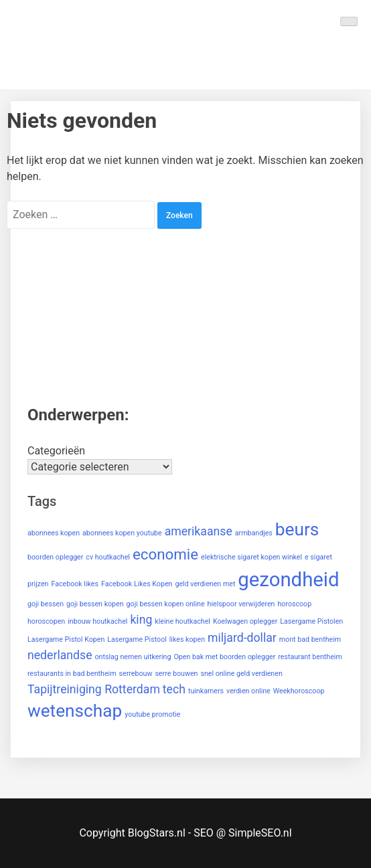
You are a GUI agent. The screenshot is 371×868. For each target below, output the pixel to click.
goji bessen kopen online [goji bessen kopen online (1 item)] (166, 604)
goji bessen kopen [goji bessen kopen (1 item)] (95, 604)
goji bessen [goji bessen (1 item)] (46, 604)
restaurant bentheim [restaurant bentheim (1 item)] (310, 657)
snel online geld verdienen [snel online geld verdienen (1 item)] (241, 674)
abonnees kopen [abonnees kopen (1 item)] (54, 533)
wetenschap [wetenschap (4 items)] (75, 711)
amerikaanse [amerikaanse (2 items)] (199, 531)
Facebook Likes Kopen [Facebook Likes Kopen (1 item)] (137, 584)
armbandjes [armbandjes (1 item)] (254, 533)
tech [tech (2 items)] (174, 689)
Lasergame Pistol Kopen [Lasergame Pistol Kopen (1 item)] (66, 639)
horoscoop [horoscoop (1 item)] (294, 604)
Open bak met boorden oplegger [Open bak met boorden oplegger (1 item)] (224, 657)
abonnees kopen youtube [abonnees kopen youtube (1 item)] (122, 533)
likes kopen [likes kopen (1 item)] (187, 639)
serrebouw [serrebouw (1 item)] (136, 674)
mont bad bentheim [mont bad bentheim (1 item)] (310, 639)
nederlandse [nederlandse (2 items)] (60, 655)
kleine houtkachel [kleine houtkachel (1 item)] (182, 621)
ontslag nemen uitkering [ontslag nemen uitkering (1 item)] (133, 657)
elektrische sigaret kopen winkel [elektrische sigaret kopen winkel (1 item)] (251, 557)
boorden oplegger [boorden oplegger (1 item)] (55, 557)
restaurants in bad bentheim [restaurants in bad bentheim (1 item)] (72, 674)
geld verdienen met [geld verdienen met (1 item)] (205, 584)
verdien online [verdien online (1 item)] (248, 691)
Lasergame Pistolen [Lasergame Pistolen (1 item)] (311, 621)
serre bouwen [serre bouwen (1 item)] (176, 674)
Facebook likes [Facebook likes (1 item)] (75, 584)
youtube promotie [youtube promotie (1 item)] (152, 714)
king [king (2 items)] (141, 620)
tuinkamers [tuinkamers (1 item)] (206, 691)
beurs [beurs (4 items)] (297, 529)
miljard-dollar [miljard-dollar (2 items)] (242, 638)
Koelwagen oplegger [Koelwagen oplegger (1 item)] (245, 621)
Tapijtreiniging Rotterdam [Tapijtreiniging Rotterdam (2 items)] (94, 689)
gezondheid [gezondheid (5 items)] (288, 580)
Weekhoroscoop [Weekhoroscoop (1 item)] (299, 691)
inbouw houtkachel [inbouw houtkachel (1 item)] (97, 621)
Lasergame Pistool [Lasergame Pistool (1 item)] (137, 639)
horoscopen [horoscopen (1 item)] (46, 621)
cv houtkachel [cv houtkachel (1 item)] (108, 557)
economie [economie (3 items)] (165, 554)
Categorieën (56, 451)
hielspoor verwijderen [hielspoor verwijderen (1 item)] (241, 604)
